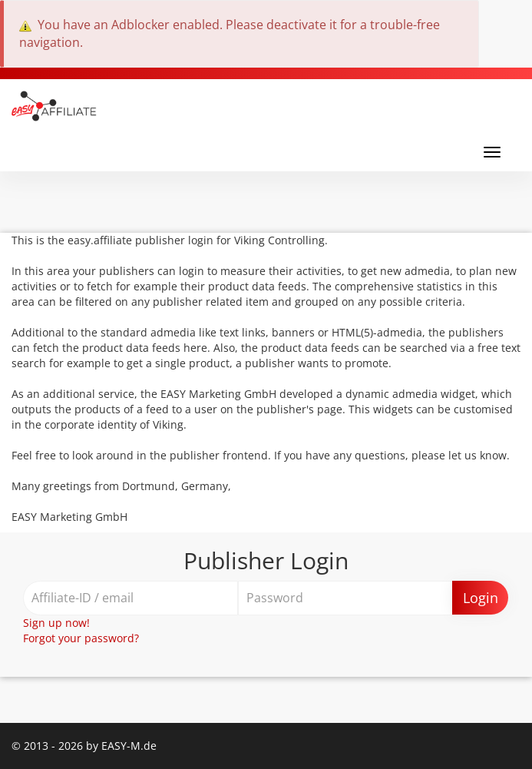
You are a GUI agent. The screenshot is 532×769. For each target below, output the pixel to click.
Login (481, 598)
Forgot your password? (81, 638)
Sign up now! (56, 623)
